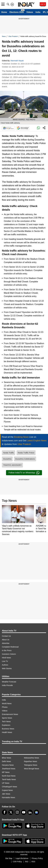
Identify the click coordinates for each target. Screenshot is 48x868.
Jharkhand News (9, 769)
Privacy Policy (37, 858)
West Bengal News (32, 769)
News (4, 36)
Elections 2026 (17, 12)
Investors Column (9, 654)
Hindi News (6, 658)
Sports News (7, 718)
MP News (6, 772)
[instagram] (17, 812)
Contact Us (6, 636)
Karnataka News (9, 797)
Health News (7, 732)
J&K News (6, 794)
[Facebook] (4, 812)
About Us (6, 640)
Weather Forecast (9, 682)
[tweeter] (11, 812)
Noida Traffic (9, 453)
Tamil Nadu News (9, 779)
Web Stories (7, 668)
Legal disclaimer (22, 858)
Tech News (6, 722)
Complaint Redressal (10, 647)
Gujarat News (7, 790)
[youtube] (24, 812)
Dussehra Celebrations (25, 459)
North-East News (9, 776)
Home (4, 12)
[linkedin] (30, 812)
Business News (8, 729)
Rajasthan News (31, 761)
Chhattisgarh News (9, 787)
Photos (5, 707)
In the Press (7, 650)
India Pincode (7, 685)
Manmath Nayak (17, 61)
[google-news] (36, 812)
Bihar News (7, 758)
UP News (6, 783)
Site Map (9, 858)
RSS (33, 862)
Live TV (5, 661)
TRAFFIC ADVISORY (12, 465)
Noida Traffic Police (26, 453)
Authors (5, 665)
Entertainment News (10, 714)
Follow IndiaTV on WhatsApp (24, 473)
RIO (27, 862)
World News (7, 703)
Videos (30, 12)
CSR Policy (17, 862)
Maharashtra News (32, 758)
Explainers (6, 725)
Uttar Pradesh (13, 36)
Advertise (6, 643)
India (38, 12)
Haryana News (8, 765)
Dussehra (7, 459)
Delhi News (6, 761)
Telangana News (31, 765)
